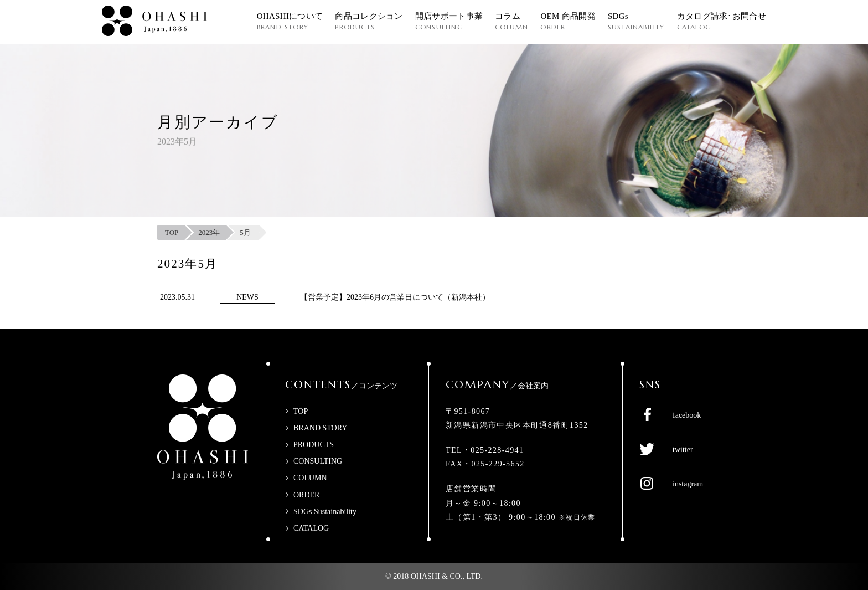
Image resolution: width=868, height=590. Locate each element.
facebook (687, 415)
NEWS (247, 297)
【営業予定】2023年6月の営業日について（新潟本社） (395, 297)
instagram (688, 484)
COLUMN (310, 478)
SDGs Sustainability (325, 512)
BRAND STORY (320, 428)
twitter (683, 450)
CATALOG (311, 528)
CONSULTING (318, 461)
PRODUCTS (314, 445)
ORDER (306, 495)
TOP (301, 411)
